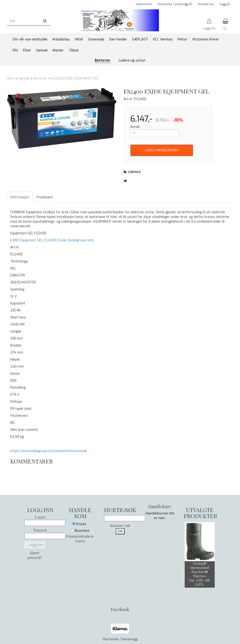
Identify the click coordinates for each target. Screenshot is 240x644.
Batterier (41, 78)
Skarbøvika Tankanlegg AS (175, 4)
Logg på (225, 4)
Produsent (45, 197)
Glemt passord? (35, 555)
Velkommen (144, 4)
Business (80, 531)
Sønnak (24, 78)
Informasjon (20, 197)
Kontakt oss (206, 4)
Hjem (11, 78)
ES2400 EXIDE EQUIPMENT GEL (75, 78)
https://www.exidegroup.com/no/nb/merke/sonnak (49, 451)
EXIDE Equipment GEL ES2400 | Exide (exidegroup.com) (52, 240)
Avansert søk (120, 526)
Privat (79, 524)
